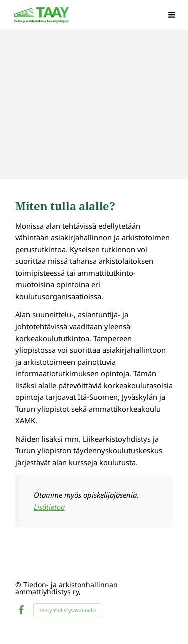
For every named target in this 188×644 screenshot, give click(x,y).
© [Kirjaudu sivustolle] (19, 585)
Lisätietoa (49, 507)
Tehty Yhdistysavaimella (68, 610)
